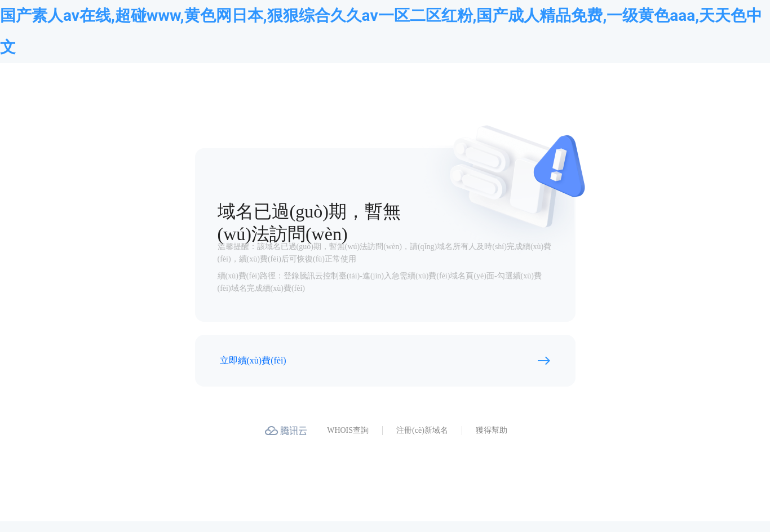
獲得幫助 (492, 430)
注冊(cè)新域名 (422, 430)
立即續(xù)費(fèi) (253, 360)
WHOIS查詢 (348, 430)
